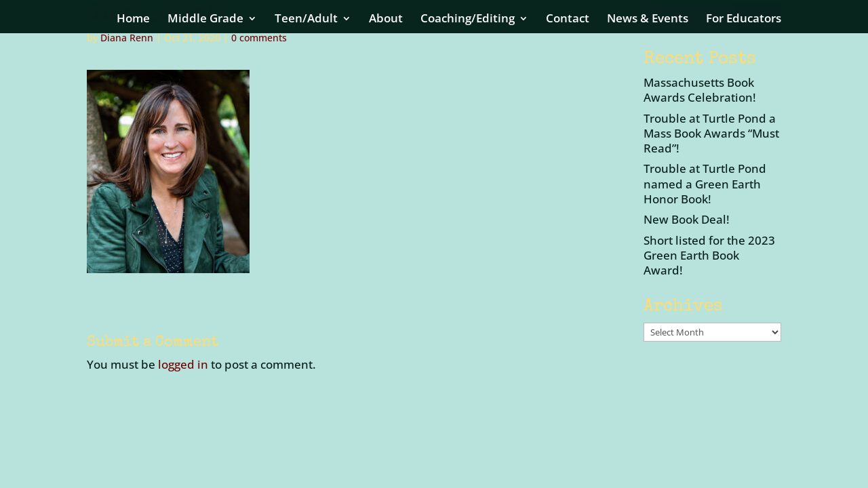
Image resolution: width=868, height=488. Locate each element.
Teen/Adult (306, 20)
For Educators (744, 20)
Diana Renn (127, 38)
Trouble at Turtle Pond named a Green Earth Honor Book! (705, 183)
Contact (568, 20)
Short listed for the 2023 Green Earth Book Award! (709, 255)
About (386, 20)
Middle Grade (205, 20)
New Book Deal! (687, 219)
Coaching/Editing (468, 20)
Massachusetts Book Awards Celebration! (700, 90)
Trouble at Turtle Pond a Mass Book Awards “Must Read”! (711, 133)
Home (133, 20)
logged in (183, 364)
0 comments (259, 38)
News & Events (648, 20)
